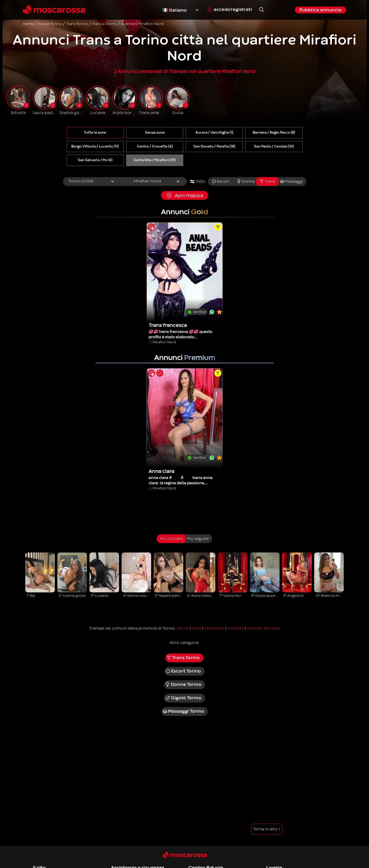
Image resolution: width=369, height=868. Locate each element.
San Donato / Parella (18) (214, 146)
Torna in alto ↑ (267, 829)
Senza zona (155, 132)
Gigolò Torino (183, 698)
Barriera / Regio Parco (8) (274, 132)
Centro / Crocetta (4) (155, 146)
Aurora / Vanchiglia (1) (214, 132)
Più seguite (198, 539)
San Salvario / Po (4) (95, 160)
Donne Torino (183, 685)
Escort (221, 181)
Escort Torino (183, 671)
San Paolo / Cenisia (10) (274, 146)
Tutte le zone (95, 132)
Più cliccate (171, 539)
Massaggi (291, 181)
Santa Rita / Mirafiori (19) (155, 160)
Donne (246, 181)
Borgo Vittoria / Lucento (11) (95, 146)
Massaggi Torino (183, 711)
